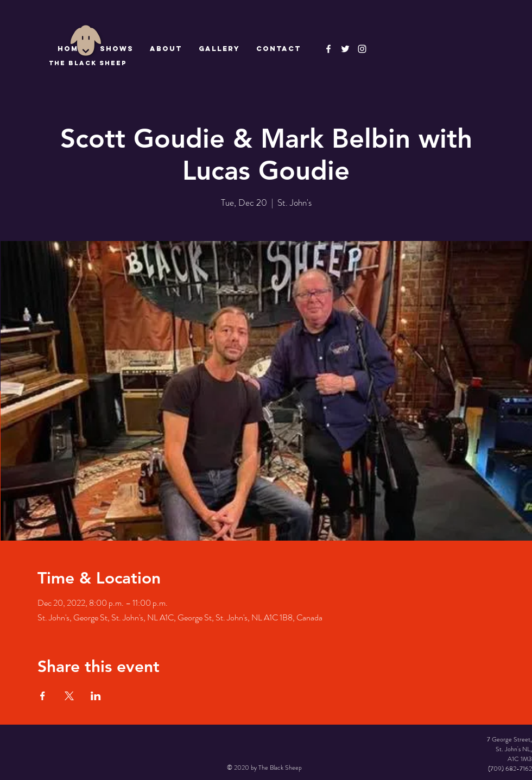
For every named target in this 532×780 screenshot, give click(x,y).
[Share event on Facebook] (43, 696)
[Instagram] (362, 49)
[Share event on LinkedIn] (96, 696)
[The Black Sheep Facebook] (328, 49)
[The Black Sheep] (345, 49)
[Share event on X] (69, 696)
